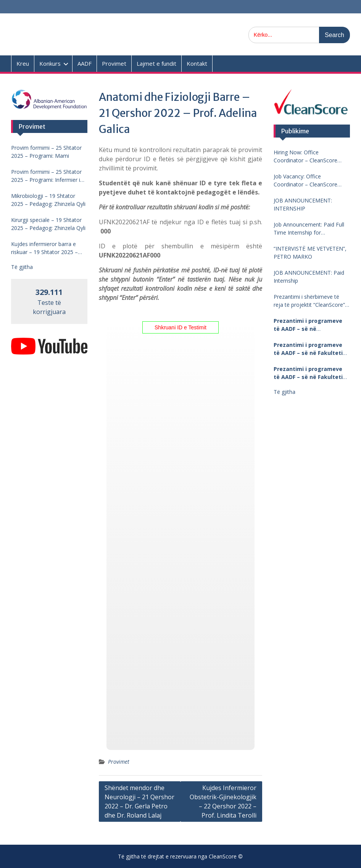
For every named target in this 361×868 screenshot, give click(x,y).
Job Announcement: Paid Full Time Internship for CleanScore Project (309, 229)
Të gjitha (284, 392)
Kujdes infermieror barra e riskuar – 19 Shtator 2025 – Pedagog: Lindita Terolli (44, 248)
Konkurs (50, 63)
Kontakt (197, 63)
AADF (85, 63)
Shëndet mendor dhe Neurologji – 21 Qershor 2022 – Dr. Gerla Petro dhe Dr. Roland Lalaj (139, 802)
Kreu (23, 63)
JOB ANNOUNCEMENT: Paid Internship (309, 277)
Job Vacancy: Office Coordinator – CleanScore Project (305, 181)
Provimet (114, 63)
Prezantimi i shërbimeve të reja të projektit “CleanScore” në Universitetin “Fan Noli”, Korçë (309, 301)
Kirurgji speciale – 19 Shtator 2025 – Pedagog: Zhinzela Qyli (48, 224)
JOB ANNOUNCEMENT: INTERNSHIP (303, 204)
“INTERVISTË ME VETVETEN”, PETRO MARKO (310, 253)
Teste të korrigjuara (49, 302)
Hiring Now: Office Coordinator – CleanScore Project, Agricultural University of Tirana (311, 156)
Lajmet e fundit (156, 63)
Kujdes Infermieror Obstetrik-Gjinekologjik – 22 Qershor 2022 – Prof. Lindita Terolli (223, 802)
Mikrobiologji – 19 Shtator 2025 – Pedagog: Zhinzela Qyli (48, 200)
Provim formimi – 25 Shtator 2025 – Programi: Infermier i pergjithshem (46, 176)
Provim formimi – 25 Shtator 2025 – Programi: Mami (46, 152)
